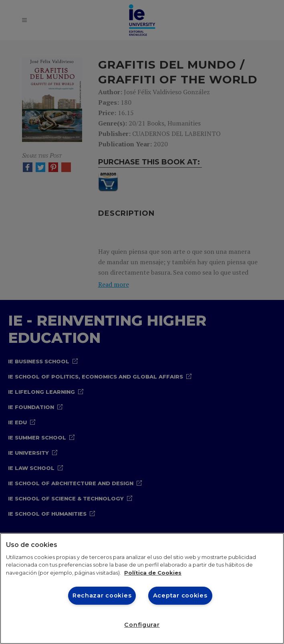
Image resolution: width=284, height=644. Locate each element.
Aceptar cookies (180, 595)
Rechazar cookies (102, 595)
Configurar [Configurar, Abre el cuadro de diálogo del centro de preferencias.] (142, 625)
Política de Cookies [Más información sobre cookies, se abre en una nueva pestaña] (153, 573)
